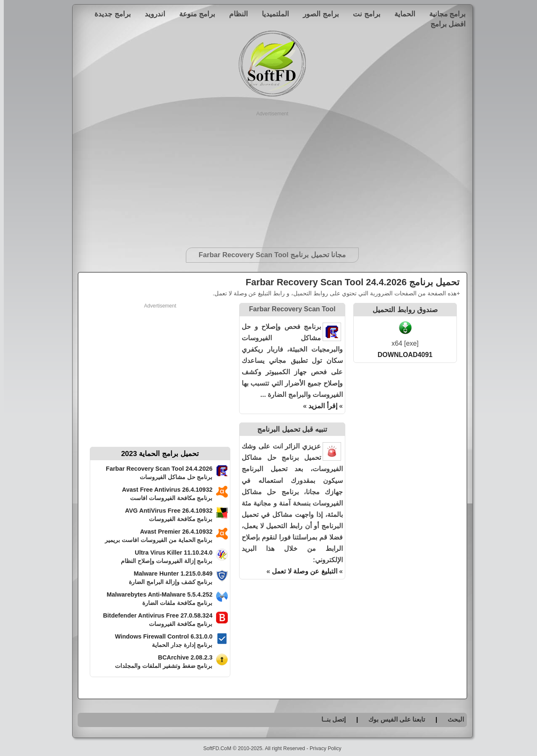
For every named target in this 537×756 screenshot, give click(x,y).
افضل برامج (444, 24)
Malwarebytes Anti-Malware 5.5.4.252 (156, 594)
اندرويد (151, 14)
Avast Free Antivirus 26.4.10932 (164, 490)
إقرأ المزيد (319, 406)
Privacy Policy (322, 748)
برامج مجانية (444, 14)
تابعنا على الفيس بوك (393, 719)
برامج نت (363, 14)
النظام (235, 14)
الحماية (401, 14)
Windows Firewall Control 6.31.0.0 (160, 636)
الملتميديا (272, 14)
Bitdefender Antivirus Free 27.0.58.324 (154, 615)
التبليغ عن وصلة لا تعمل (301, 571)
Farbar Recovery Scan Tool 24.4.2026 (155, 469)
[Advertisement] (269, 176)
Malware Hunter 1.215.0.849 (169, 574)
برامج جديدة (109, 14)
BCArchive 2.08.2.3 (181, 657)
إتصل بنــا (330, 719)
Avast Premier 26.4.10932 (173, 532)
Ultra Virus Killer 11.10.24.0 (170, 553)
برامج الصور (317, 14)
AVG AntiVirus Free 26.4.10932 (165, 511)
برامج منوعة (193, 14)
